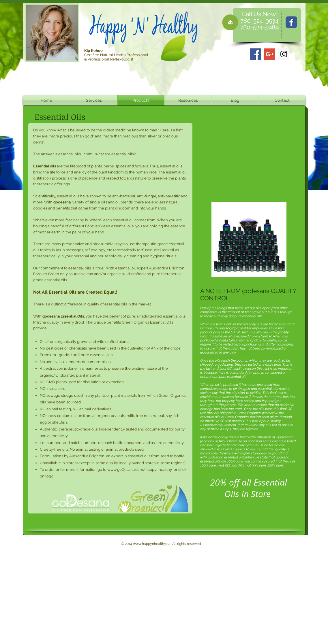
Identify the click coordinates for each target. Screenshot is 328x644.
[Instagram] (284, 54)
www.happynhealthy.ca (152, 544)
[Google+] (270, 54)
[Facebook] (255, 54)
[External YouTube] (249, 159)
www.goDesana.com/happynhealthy (140, 470)
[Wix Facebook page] (291, 22)
